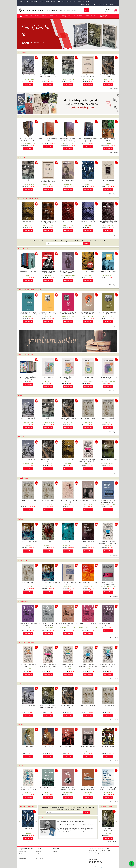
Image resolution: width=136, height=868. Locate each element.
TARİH (20, 396)
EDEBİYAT (22, 158)
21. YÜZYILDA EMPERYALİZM (28, 541)
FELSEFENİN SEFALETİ (28, 221)
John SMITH (28, 546)
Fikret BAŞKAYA (28, 792)
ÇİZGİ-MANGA (23, 249)
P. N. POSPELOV (88, 422)
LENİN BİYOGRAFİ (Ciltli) (88, 418)
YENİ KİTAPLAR (23, 53)
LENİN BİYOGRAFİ (108, 418)
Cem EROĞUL (68, 587)
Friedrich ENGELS (48, 225)
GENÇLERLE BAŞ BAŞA (26, 642)
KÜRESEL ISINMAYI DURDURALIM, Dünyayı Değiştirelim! (68, 790)
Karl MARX (28, 225)
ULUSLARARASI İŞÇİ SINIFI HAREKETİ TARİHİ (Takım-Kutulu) (28, 141)
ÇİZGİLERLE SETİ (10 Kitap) (28, 271)
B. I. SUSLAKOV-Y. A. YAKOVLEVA (88, 628)
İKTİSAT (21, 519)
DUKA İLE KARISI (88, 377)
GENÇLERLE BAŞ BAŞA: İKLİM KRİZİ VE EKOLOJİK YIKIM (28, 790)
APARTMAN (88, 180)
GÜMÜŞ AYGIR (28, 747)
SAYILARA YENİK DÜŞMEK (88, 541)
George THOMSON (68, 143)
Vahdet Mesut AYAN (108, 669)
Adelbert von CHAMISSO (108, 381)
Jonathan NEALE (68, 792)
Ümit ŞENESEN (108, 546)
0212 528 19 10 (92, 855)
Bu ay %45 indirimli (27, 807)
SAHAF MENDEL (48, 377)
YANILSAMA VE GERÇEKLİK (108, 459)
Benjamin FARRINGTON (28, 79)
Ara (86, 10)
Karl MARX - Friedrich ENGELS (68, 628)
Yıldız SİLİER (88, 464)
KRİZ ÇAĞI (68, 541)
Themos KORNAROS (68, 79)
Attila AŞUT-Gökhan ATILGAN (108, 505)
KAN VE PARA (48, 541)
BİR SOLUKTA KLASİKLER (27, 355)
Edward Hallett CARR (68, 316)
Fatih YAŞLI (48, 79)
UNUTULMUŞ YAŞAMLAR (88, 500)
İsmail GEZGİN (28, 669)
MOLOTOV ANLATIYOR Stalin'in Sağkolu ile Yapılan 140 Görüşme (48, 314)
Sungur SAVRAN (68, 505)
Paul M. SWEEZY (48, 628)
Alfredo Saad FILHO (68, 546)
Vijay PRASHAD (108, 143)
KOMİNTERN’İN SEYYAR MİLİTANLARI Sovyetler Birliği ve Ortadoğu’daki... (28, 314)
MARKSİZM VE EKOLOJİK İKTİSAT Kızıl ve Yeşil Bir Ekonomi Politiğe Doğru (88, 790)
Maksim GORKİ (68, 184)
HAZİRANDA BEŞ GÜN (108, 180)
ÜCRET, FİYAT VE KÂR (88, 221)
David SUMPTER (88, 546)
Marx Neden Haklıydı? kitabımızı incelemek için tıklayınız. (75, 825)
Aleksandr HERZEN (88, 79)
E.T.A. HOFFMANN (88, 381)
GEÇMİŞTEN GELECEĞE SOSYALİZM (30, 290)
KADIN (21, 725)
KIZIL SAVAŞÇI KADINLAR (68, 747)
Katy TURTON (88, 505)
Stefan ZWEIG (48, 381)
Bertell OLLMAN (28, 628)
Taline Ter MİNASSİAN (28, 316)
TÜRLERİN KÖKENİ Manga (108, 271)
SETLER (21, 117)
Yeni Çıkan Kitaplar (107, 807)
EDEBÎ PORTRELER (68, 180)
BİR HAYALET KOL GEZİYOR (88, 582)
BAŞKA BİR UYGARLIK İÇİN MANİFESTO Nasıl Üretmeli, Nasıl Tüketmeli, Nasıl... (108, 790)
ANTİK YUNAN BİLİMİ (28, 75)
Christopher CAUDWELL (108, 464)
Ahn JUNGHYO (28, 751)
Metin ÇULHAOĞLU (88, 316)
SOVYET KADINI (48, 747)
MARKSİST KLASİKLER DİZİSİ (28, 199)
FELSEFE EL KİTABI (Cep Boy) (88, 624)
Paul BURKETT (88, 792)
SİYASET (21, 683)
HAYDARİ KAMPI (68, 75)
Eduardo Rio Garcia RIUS (68, 275)
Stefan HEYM (108, 184)
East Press (88, 275)
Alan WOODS (108, 79)
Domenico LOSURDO (108, 316)
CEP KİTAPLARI (23, 601)
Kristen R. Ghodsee (68, 751)
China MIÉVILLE (88, 587)
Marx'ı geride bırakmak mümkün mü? (71, 821)
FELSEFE (21, 437)
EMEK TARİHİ (23, 560)
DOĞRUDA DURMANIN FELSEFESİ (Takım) (28, 831)
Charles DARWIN (108, 275)
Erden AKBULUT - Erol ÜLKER (108, 587)
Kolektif (28, 275)
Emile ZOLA (88, 184)
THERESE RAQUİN (108, 747)
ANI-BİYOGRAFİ (24, 478)
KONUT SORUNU (68, 221)
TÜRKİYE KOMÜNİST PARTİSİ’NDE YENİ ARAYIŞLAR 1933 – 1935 (108, 584)
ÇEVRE (21, 766)
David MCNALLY (48, 546)
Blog (42, 818)
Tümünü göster (114, 89)
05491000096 (101, 855)
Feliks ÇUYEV (48, 316)
